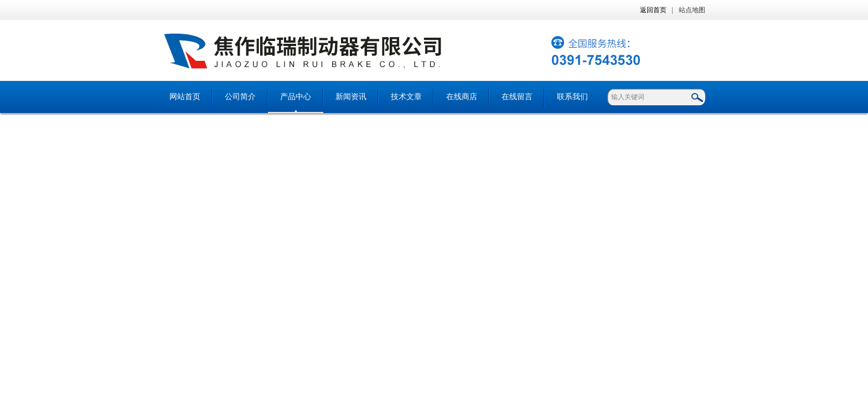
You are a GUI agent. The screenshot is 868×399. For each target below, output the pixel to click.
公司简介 (240, 97)
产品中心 (296, 97)
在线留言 (517, 97)
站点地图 (692, 10)
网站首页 (185, 97)
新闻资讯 (351, 97)
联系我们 (572, 97)
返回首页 (653, 10)
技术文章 (406, 97)
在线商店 (462, 97)
